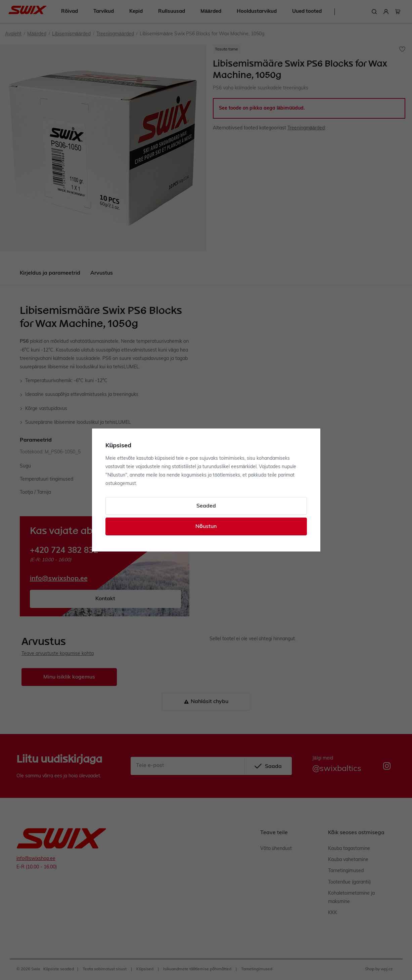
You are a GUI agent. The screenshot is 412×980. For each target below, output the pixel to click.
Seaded (206, 506)
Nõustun (206, 527)
